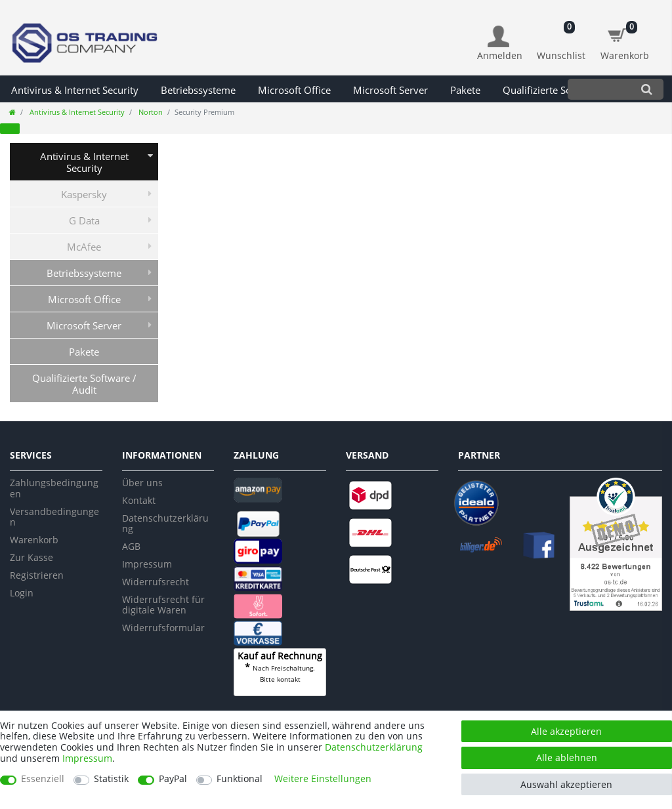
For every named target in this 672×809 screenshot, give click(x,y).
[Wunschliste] (561, 36)
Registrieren (37, 575)
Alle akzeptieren (566, 731)
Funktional (240, 779)
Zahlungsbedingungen (54, 488)
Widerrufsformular (163, 628)
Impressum (147, 564)
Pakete (465, 90)
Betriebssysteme (198, 90)
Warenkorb (34, 540)
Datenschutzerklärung (165, 524)
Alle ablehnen (567, 757)
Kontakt (139, 500)
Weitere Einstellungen (323, 779)
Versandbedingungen (54, 517)
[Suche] (647, 89)
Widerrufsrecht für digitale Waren (163, 605)
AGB (131, 546)
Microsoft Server (390, 90)
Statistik (111, 779)
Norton (150, 112)
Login (22, 593)
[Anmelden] (500, 44)
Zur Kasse (31, 557)
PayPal (173, 779)
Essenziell (43, 779)
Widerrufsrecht (156, 582)
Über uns (142, 483)
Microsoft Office (294, 90)
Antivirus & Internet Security (75, 90)
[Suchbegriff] (599, 89)
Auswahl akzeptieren (566, 784)
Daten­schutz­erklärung (374, 747)
